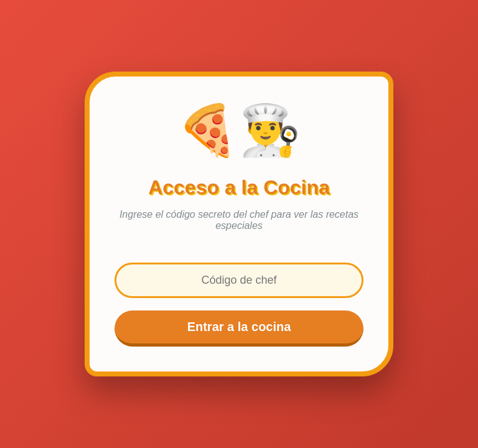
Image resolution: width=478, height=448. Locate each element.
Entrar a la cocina (239, 327)
